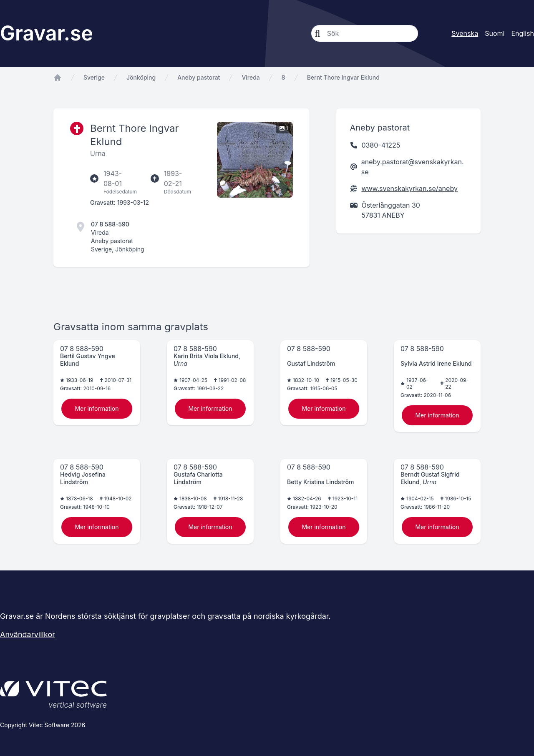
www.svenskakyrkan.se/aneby (409, 188)
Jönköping (141, 77)
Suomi (495, 33)
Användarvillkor (28, 634)
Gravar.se (47, 33)
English (523, 33)
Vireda (251, 77)
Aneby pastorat (199, 77)
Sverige (94, 77)
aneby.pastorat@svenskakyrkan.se (413, 167)
